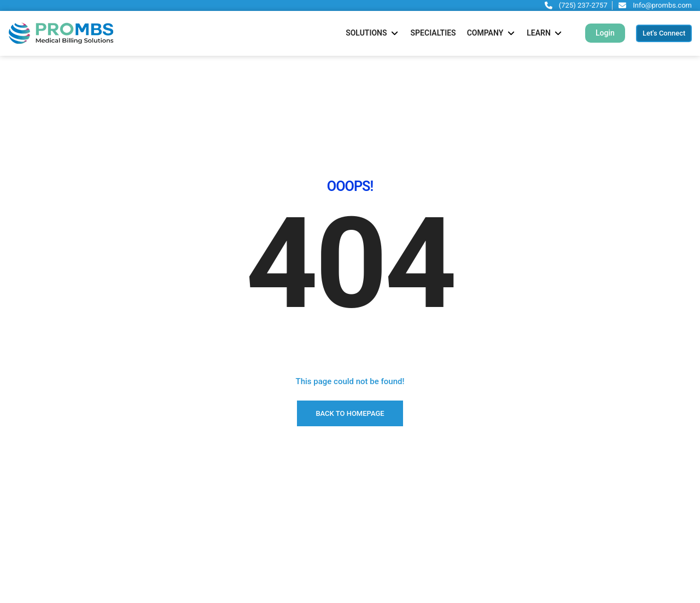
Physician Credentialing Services (297, 510)
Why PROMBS (32, 551)
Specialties (27, 524)
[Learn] (545, 33)
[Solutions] (372, 33)
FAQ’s (18, 578)
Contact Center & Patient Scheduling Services (319, 592)
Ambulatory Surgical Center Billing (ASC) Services (326, 578)
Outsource (26, 565)
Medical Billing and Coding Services (302, 496)
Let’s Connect (31, 510)
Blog (16, 592)
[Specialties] (433, 33)
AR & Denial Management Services (300, 537)
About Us (24, 537)
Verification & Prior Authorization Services (313, 565)
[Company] (492, 33)
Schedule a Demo (38, 496)
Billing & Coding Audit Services (294, 551)
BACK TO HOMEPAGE (350, 309)
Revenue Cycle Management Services (305, 524)
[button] (605, 33)
